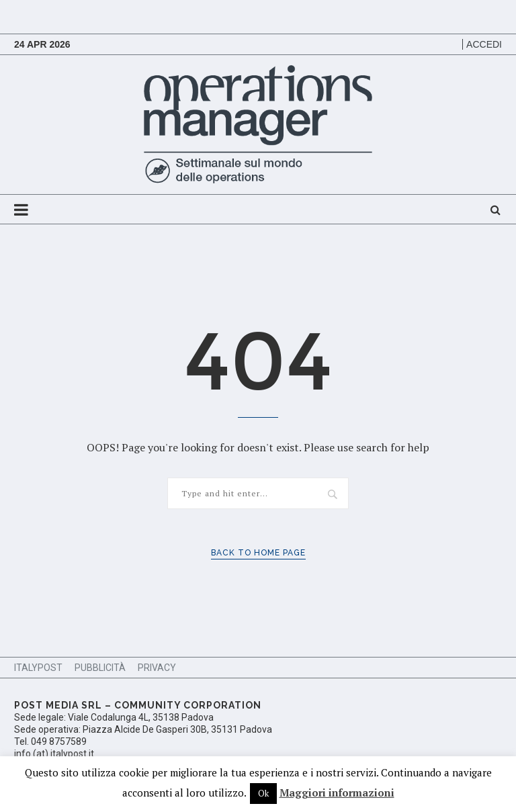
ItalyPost (38, 668)
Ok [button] (263, 793)
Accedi (484, 44)
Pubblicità (100, 668)
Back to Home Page (258, 553)
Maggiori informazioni (337, 793)
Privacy (157, 668)
